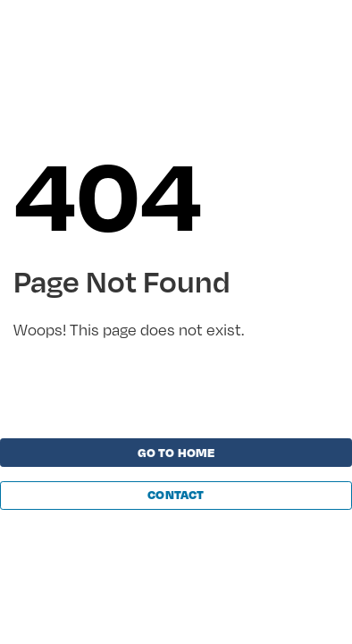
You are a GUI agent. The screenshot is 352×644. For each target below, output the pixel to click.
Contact (176, 495)
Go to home (176, 453)
